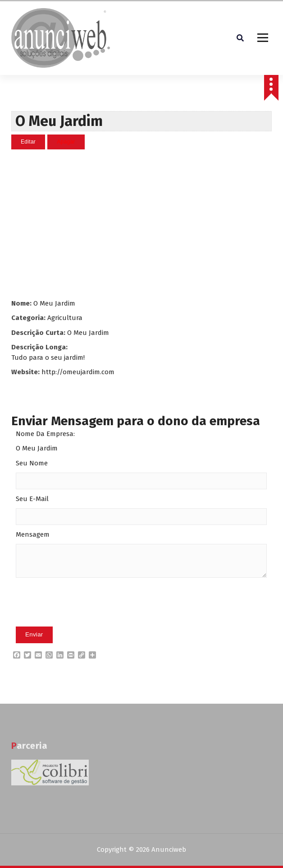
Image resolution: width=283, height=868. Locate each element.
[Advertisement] (142, 224)
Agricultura (65, 318)
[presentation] (84, 616)
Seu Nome (32, 463)
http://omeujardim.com (78, 372)
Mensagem (33, 534)
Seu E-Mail (32, 499)
